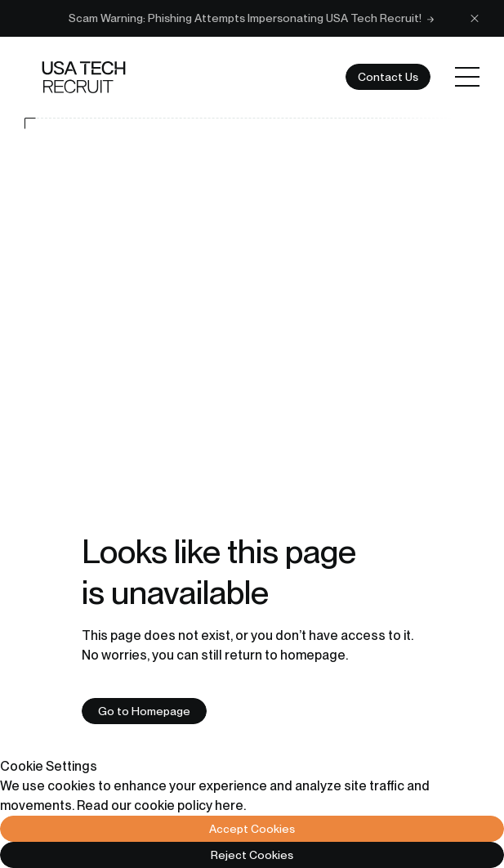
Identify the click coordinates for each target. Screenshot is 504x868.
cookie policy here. (190, 805)
